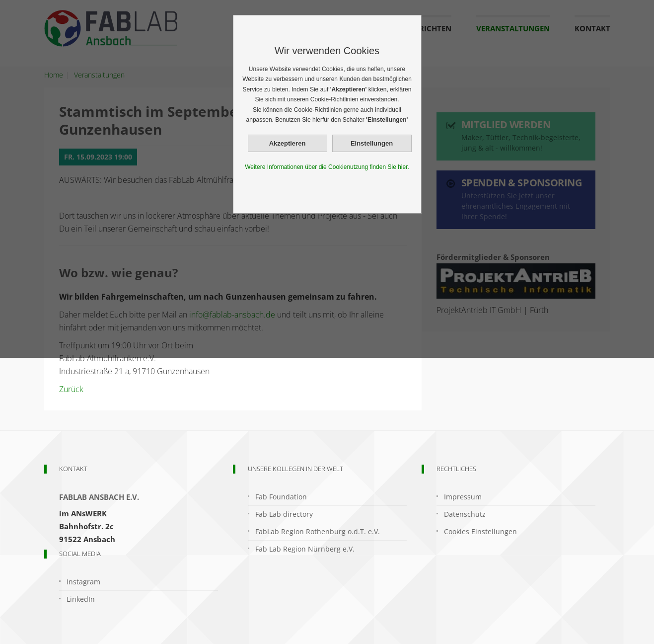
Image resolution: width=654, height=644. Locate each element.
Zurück (71, 389)
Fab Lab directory (284, 514)
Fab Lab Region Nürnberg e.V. (305, 549)
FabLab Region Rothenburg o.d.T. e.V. (318, 531)
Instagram (83, 582)
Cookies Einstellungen (480, 531)
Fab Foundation (281, 497)
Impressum (463, 497)
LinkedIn (81, 599)
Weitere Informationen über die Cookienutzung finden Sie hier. (327, 167)
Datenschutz (465, 514)
